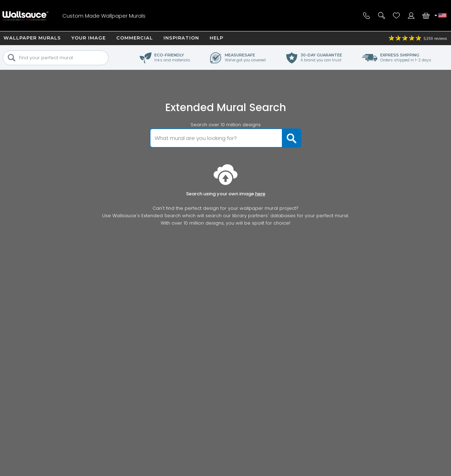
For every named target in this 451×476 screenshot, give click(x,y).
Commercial (135, 38)
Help (217, 38)
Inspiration (181, 38)
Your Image (89, 38)
